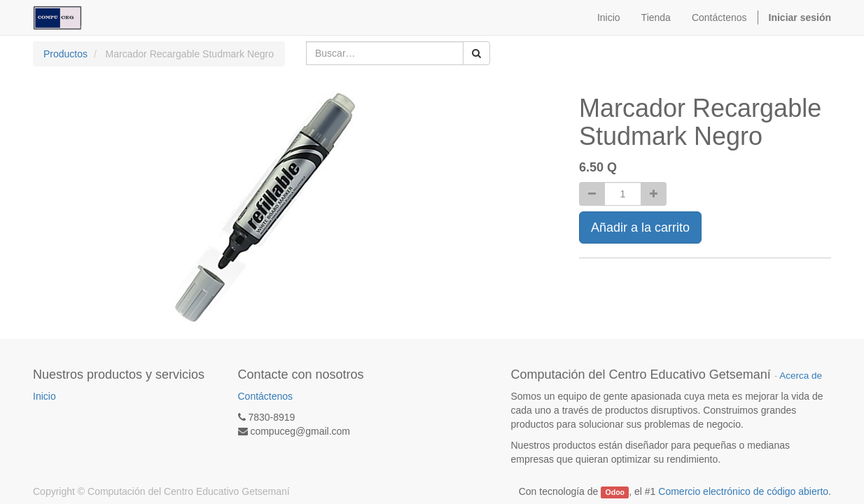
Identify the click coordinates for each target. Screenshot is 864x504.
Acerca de (801, 376)
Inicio (44, 396)
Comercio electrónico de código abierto (743, 491)
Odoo (615, 492)
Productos (65, 54)
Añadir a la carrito (640, 227)
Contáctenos (266, 396)
